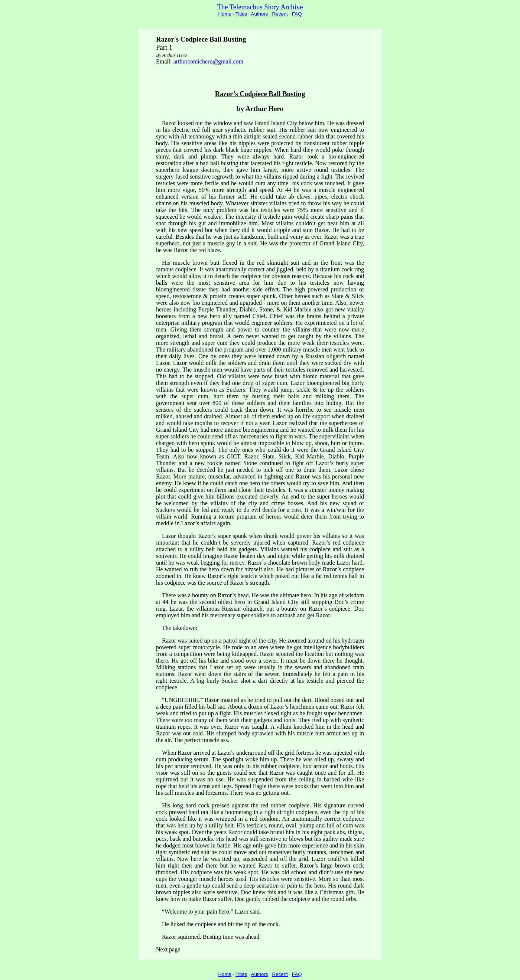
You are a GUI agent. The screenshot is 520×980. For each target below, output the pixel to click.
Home (225, 14)
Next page (168, 949)
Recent (280, 14)
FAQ (297, 14)
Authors (260, 14)
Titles (241, 14)
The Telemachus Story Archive (260, 7)
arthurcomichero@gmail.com (208, 61)
